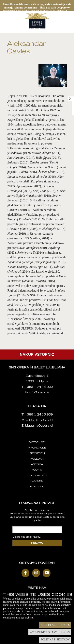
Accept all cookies (55, 625)
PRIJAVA (37, 543)
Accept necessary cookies (50, 632)
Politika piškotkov (55, 640)
